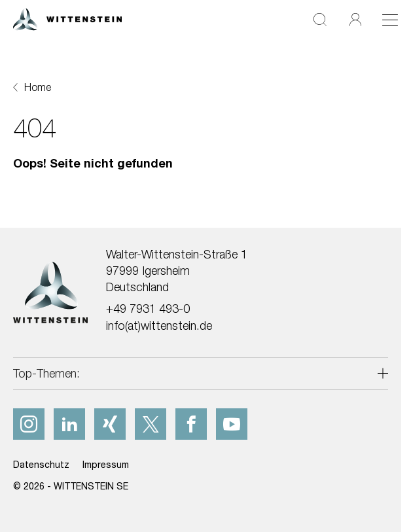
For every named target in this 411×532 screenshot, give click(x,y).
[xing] (110, 424)
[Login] (355, 19)
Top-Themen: (46, 373)
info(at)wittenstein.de (159, 326)
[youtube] (232, 424)
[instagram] (29, 424)
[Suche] (320, 19)
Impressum (106, 464)
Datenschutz (41, 464)
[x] (151, 424)
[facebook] (191, 424)
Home (38, 87)
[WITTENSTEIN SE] (67, 18)
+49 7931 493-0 (148, 309)
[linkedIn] (69, 424)
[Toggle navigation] (390, 20)
